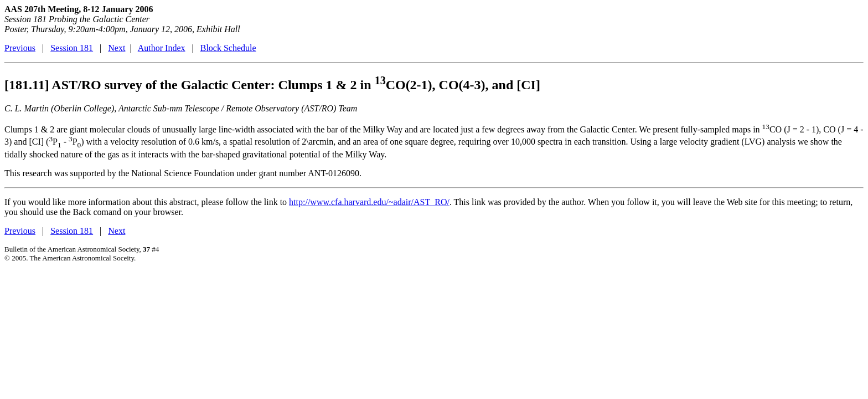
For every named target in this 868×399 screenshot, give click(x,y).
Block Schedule (228, 48)
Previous (20, 48)
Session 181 (72, 48)
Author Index (162, 48)
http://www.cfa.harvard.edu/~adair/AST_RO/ (369, 202)
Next (117, 48)
